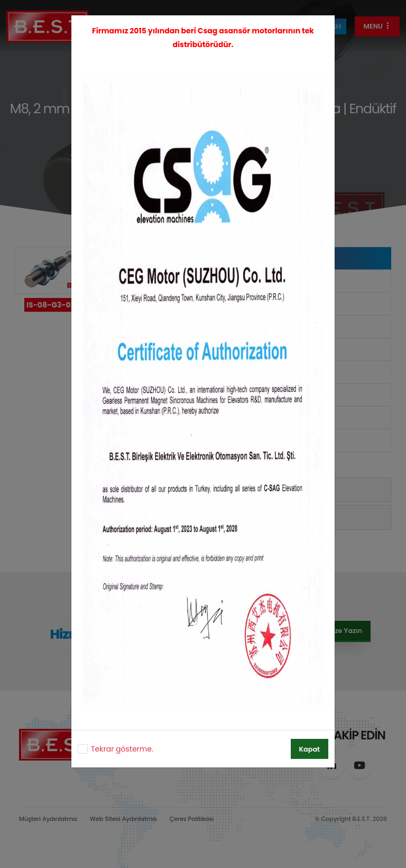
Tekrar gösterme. (122, 749)
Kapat (310, 749)
